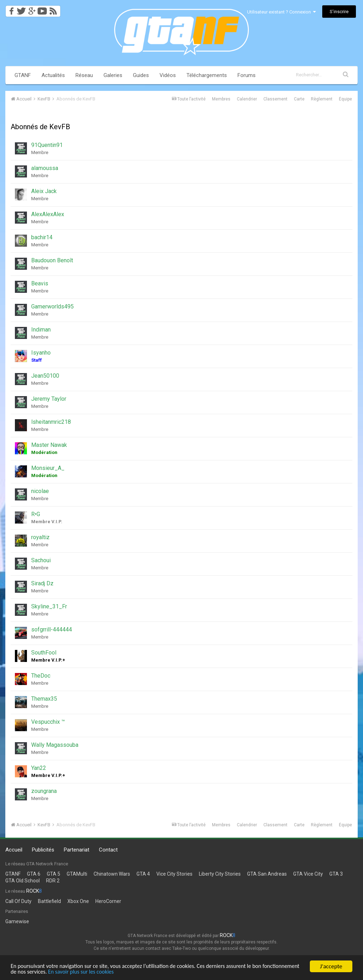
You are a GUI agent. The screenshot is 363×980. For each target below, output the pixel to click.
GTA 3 (336, 874)
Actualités (53, 75)
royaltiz (40, 537)
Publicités (43, 850)
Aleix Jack (44, 191)
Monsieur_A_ (48, 468)
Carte (299, 99)
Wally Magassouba (55, 745)
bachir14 (42, 237)
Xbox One (78, 901)
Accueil (14, 850)
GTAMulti (77, 874)
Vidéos (168, 75)
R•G (36, 514)
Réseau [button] (84, 75)
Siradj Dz (42, 583)
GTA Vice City (308, 874)
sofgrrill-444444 (52, 629)
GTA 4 (143, 874)
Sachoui (41, 560)
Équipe (345, 99)
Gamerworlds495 (52, 306)
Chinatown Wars (112, 874)
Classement (275, 99)
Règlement (322, 99)
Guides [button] (141, 75)
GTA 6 (34, 874)
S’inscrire (339, 12)
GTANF (23, 75)
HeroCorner (108, 901)
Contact (108, 850)
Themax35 (44, 699)
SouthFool (44, 653)
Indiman (41, 330)
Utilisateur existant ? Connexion (281, 12)
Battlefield (49, 901)
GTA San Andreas (267, 874)
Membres (221, 99)
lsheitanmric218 (51, 422)
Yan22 (39, 768)
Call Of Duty (18, 901)
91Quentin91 (47, 145)
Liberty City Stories (220, 874)
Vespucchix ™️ (48, 722)
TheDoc (41, 676)
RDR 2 (53, 881)
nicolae (40, 491)
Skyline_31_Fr (49, 606)
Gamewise (17, 921)
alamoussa (45, 168)
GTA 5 (54, 874)
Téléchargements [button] (207, 75)
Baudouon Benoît (52, 260)
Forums (247, 75)
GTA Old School (23, 881)
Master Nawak (49, 445)
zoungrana (44, 791)
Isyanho (41, 353)
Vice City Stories (174, 874)
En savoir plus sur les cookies (127, 972)
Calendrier (247, 99)
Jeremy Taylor (49, 399)
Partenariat (77, 850)
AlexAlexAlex (48, 214)
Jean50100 (45, 376)
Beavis (40, 283)
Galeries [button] (113, 75)
